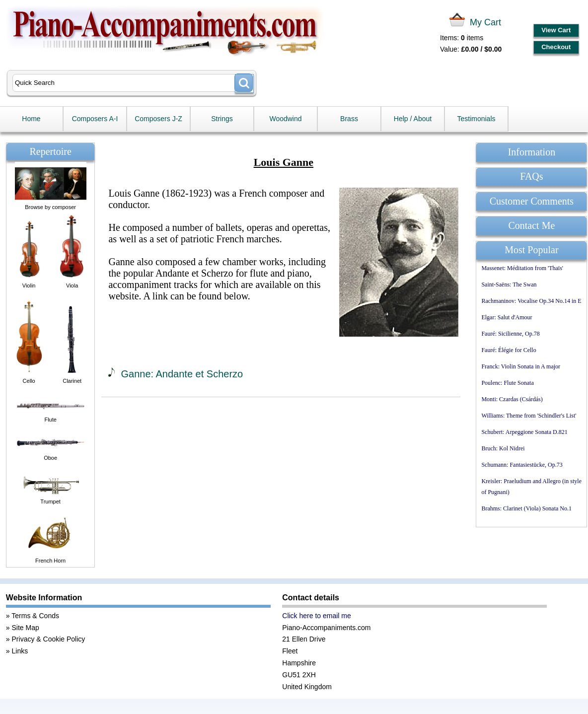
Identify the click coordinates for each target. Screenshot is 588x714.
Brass (349, 119)
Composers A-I (95, 119)
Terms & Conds (35, 616)
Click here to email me (317, 616)
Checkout (556, 47)
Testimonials (476, 119)
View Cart (556, 30)
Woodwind (285, 119)
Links (20, 651)
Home (31, 119)
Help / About (413, 119)
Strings (222, 119)
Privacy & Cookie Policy (49, 639)
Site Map (26, 628)
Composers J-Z (158, 119)
